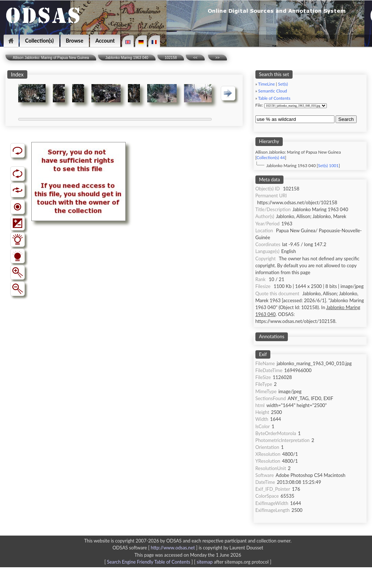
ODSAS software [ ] (156, 548)
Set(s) (283, 84)
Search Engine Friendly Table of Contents (149, 562)
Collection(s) (40, 41)
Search (346, 119)
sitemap (205, 562)
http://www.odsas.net (173, 548)
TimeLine (266, 84)
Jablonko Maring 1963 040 (127, 58)
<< (195, 58)
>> (218, 58)
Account (105, 41)
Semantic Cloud (273, 91)
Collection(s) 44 (271, 157)
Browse (75, 41)
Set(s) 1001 (328, 165)
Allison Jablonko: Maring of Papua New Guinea (51, 58)
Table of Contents (274, 98)
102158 (171, 58)
